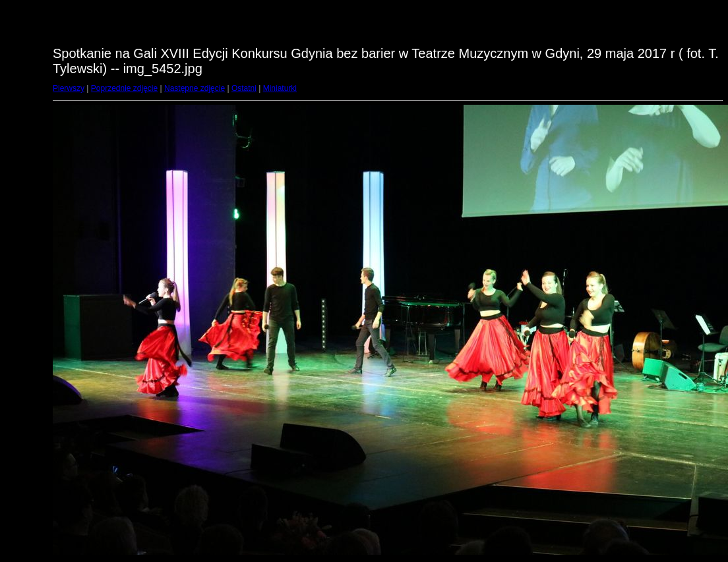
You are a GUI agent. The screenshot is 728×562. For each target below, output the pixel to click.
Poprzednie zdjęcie (124, 88)
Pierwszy (69, 88)
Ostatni (244, 88)
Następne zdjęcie (195, 88)
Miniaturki (280, 88)
